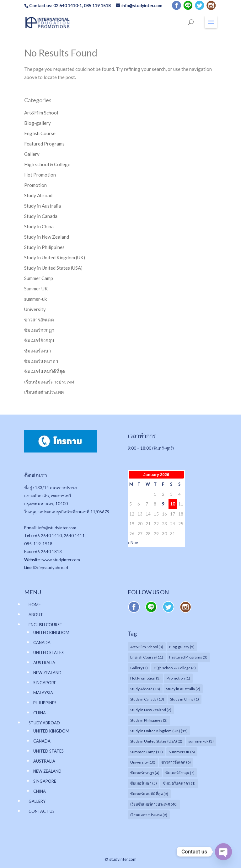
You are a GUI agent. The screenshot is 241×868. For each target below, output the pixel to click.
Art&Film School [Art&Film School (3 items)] (147, 647)
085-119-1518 (38, 544)
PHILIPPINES (45, 703)
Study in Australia (43, 206)
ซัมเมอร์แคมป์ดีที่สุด (45, 371)
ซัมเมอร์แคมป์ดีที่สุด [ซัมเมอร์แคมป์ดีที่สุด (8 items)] (149, 794)
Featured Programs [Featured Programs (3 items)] (188, 657)
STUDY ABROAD (44, 723)
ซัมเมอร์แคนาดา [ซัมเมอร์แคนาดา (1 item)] (179, 783)
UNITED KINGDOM (51, 632)
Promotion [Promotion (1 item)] (178, 678)
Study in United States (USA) (53, 268)
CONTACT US (42, 811)
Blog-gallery (37, 123)
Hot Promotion (40, 175)
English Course (40, 133)
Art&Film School (41, 113)
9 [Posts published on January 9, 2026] (163, 504)
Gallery (32, 154)
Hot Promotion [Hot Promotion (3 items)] (145, 678)
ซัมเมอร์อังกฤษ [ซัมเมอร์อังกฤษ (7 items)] (180, 773)
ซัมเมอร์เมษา (37, 351)
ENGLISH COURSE (45, 625)
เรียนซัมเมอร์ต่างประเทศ (49, 382)
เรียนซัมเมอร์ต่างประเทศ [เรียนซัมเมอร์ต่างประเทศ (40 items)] (154, 804)
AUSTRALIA (44, 663)
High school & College (47, 164)
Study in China (39, 226)
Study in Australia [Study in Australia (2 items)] (183, 689)
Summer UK (36, 288)
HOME (35, 605)
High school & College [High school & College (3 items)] (175, 668)
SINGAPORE (45, 683)
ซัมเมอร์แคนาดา (41, 361)
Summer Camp (39, 278)
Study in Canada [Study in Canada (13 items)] (147, 699)
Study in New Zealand (47, 237)
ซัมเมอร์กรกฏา (39, 330)
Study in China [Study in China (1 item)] (185, 699)
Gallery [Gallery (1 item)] (139, 668)
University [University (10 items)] (143, 762)
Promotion (35, 185)
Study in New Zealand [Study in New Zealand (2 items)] (151, 710)
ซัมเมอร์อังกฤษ (39, 340)
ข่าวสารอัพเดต (39, 320)
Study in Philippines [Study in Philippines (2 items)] (149, 720)
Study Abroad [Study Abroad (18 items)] (145, 689)
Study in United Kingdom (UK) (55, 257)
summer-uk (35, 299)
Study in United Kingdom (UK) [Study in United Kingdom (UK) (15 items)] (159, 731)
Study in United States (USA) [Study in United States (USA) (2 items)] (156, 741)
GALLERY (37, 801)
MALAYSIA (43, 693)
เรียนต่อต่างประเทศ (44, 392)
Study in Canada (41, 216)
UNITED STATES (48, 653)
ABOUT (36, 615)
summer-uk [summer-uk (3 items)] (201, 741)
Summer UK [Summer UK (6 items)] (182, 752)
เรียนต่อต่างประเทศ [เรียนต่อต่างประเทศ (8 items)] (149, 815)
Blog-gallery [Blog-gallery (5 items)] (182, 647)
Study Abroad (38, 195)
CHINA (40, 713)
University (35, 309)
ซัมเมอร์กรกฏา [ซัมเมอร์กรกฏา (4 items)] (145, 773)
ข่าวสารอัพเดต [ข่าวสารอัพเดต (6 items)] (176, 762)
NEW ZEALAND (47, 673)
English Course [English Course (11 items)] (147, 657)
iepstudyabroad (53, 568)
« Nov (133, 542)
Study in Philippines (44, 247)
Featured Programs (44, 144)
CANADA (42, 643)
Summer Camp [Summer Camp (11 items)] (147, 752)
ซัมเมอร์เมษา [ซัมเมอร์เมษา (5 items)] (144, 783)
